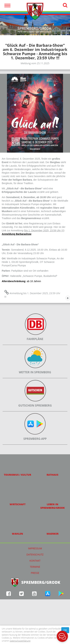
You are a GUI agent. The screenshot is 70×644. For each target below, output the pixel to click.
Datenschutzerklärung (20, 641)
